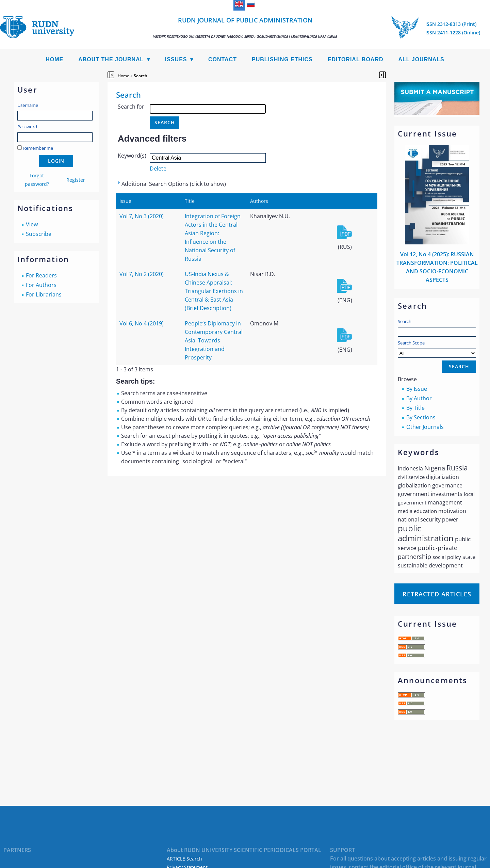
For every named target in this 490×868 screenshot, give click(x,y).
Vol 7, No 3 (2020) (142, 216)
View (32, 224)
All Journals (421, 59)
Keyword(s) (132, 156)
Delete (158, 168)
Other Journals (425, 427)
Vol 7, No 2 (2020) (142, 274)
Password (27, 127)
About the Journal (111, 59)
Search (405, 321)
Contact (223, 59)
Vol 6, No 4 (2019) (142, 323)
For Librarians (44, 294)
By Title (415, 408)
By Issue (417, 389)
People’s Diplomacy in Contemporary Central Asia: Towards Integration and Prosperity (214, 340)
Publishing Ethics (282, 59)
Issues (176, 59)
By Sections (421, 417)
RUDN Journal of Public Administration (245, 27)
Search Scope (437, 349)
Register (76, 180)
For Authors (41, 285)
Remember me (38, 148)
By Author (419, 398)
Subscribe (39, 234)
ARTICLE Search (184, 859)
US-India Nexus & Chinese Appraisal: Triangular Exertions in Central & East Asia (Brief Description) (214, 291)
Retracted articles (437, 594)
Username (28, 105)
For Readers (41, 275)
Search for (131, 107)
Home (54, 59)
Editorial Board (356, 59)
